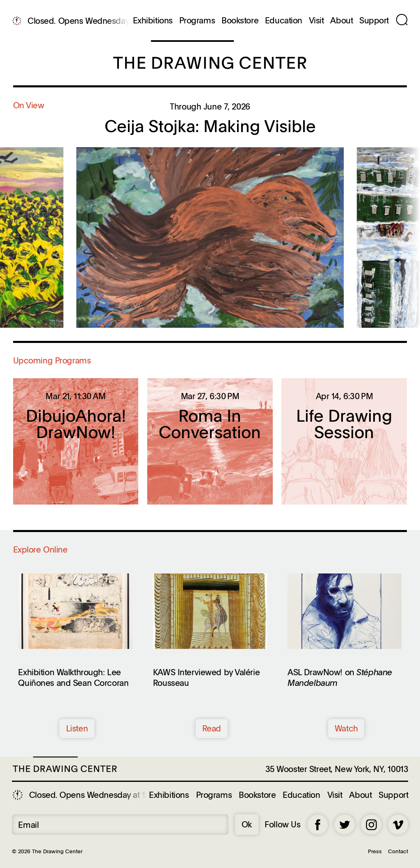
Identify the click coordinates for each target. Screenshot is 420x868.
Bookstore (240, 21)
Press (375, 851)
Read (212, 728)
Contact (398, 851)
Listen (77, 728)
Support (374, 21)
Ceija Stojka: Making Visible (210, 126)
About (341, 21)
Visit (316, 21)
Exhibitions (153, 21)
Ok (247, 824)
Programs (197, 21)
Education (284, 21)
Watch (346, 728)
